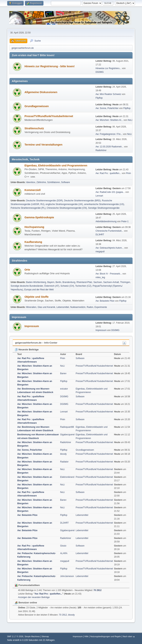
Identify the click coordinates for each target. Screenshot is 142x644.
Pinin (128, 173)
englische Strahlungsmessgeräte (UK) (64, 204)
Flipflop (99, 98)
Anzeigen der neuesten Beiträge (34, 597)
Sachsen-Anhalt (111, 282)
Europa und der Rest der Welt (39, 290)
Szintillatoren (54, 182)
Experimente (101, 307)
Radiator (64, 462)
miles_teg (100, 277)
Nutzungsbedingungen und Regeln (106, 636)
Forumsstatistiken (27, 585)
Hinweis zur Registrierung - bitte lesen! (49, 66)
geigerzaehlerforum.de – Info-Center (36, 343)
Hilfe (87, 636)
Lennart (99, 196)
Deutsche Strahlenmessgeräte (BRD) (82, 201)
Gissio (63, 546)
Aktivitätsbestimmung (106, 221)
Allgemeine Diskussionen (41, 92)
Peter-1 (125, 221)
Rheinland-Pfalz (84, 282)
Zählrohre (41, 182)
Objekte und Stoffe (36, 297)
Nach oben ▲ (129, 636)
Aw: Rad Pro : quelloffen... (108, 173)
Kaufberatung (33, 242)
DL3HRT (100, 235)
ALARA (64, 553)
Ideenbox (31, 182)
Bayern (51, 282)
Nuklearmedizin (78, 307)
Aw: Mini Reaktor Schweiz (108, 94)
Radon (90, 307)
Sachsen (98, 282)
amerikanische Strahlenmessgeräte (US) (104, 204)
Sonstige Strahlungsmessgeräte (104, 208)
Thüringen (125, 282)
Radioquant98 (67, 427)
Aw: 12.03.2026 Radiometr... (110, 147)
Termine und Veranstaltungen (43, 145)
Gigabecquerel (67, 435)
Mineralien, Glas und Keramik (41, 307)
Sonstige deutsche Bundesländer (27, 286)
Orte (27, 270)
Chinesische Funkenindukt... (110, 231)
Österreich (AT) (52, 286)
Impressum (32, 326)
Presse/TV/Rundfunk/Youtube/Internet (49, 116)
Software (66, 182)
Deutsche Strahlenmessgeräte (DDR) (44, 201)
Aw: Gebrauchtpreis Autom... (110, 248)
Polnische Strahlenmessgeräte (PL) (28, 208)
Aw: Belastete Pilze (105, 301)
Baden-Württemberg (36, 282)
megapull (100, 252)
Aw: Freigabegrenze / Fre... (109, 134)
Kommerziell (32, 190)
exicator (64, 389)
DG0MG (100, 72)
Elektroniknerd (67, 477)
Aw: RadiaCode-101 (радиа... (110, 192)
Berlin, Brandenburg (66, 282)
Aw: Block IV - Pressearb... (109, 274)
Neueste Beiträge (27, 350)
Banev (63, 373)
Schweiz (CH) (67, 286)
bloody (63, 454)
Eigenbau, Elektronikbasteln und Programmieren (56, 165)
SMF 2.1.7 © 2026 (15, 636)
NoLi (130, 120)
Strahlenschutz (34, 128)
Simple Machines (32, 636)
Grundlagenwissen (37, 106)
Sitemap (45, 636)
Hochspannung (34, 227)
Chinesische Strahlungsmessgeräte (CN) (67, 208)
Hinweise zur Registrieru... (109, 68)
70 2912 (98, 590)
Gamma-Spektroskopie (39, 217)
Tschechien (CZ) (83, 286)
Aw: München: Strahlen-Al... (109, 120)
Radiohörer (101, 150)
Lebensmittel (63, 307)
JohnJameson (67, 576)
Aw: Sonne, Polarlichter (107, 108)
